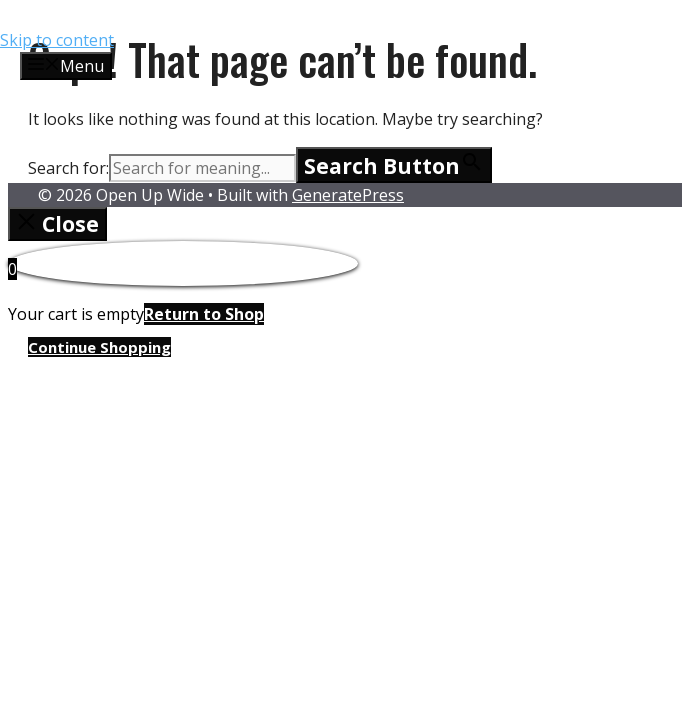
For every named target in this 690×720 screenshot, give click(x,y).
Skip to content (57, 40)
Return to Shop (204, 314)
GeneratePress (348, 195)
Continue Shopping (99, 347)
